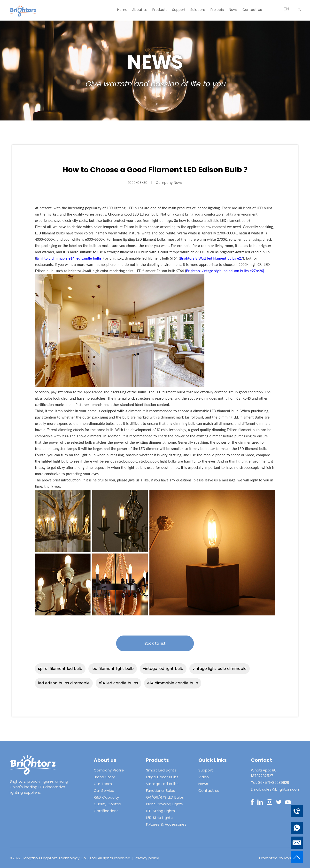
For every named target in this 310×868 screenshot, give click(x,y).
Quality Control (107, 804)
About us (140, 10)
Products (160, 10)
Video (204, 777)
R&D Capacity (106, 797)
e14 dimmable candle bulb (173, 683)
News (233, 10)
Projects (217, 10)
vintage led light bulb (163, 669)
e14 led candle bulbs (118, 683)
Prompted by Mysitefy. (280, 858)
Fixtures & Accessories (166, 824)
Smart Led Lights (161, 770)
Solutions (198, 10)
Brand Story (104, 777)
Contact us (252, 10)
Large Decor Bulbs (162, 777)
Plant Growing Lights (164, 804)
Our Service (104, 790)
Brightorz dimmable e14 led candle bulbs (69, 258)
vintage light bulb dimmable (220, 669)
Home (122, 10)
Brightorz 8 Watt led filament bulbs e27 (211, 258)
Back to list (155, 643)
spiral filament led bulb (60, 669)
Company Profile (109, 770)
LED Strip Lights (159, 818)
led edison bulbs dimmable (64, 683)
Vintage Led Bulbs (162, 784)
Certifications (106, 811)
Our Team (103, 784)
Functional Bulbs (161, 790)
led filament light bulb (113, 669)
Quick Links (213, 760)
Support (179, 10)
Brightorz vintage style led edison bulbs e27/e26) (225, 271)
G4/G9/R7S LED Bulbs (165, 797)
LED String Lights (160, 811)
